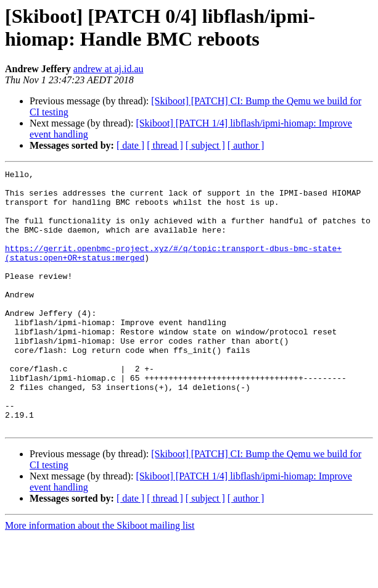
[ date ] (130, 145)
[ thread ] (165, 145)
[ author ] (246, 145)
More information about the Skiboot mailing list (100, 577)
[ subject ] (205, 145)
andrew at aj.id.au (109, 69)
